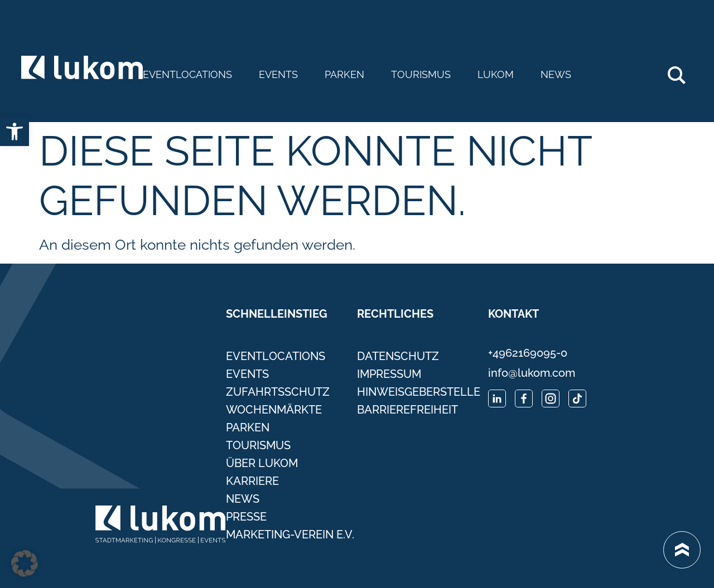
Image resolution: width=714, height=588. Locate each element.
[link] (15, 132)
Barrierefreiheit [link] (407, 410)
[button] (25, 563)
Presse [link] (246, 517)
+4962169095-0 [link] (528, 353)
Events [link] (278, 75)
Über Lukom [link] (262, 463)
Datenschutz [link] (398, 356)
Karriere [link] (252, 481)
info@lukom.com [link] (532, 373)
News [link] (556, 75)
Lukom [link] (496, 75)
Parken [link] (344, 75)
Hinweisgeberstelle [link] (419, 392)
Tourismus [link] (421, 75)
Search (682, 71)
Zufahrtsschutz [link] (278, 392)
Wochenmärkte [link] (274, 410)
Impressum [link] (389, 374)
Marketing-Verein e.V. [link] (290, 534)
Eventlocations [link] (187, 75)
